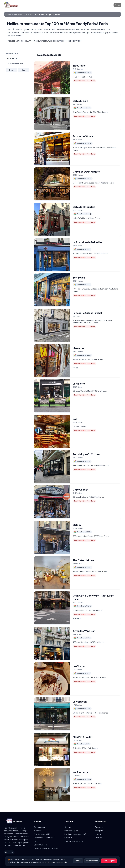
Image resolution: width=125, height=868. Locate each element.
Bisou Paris (79, 65)
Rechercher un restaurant (44, 838)
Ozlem (77, 525)
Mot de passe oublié (42, 834)
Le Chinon (79, 666)
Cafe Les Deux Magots (86, 171)
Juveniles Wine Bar (84, 631)
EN (12, 852)
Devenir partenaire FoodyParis (46, 848)
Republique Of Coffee (86, 454)
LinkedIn (98, 834)
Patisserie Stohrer (84, 136)
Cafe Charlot (81, 489)
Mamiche (78, 348)
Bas (24, 70)
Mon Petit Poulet (83, 737)
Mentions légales (71, 831)
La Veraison (80, 702)
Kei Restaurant (82, 772)
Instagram (99, 831)
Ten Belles (79, 277)
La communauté (41, 845)
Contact (68, 827)
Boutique (68, 838)
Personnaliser (92, 861)
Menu (117, 5)
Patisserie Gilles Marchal (87, 313)
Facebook (99, 827)
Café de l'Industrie (84, 207)
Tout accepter (109, 861)
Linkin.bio (99, 838)
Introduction (13, 58)
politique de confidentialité (57, 862)
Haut (11, 70)
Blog (36, 841)
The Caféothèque (83, 560)
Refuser (78, 861)
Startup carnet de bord (74, 841)
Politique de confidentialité (75, 834)
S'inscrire (38, 831)
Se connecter (40, 827)
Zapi (75, 419)
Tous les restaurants (16, 64)
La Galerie (79, 383)
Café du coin (80, 101)
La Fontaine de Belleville (87, 242)
